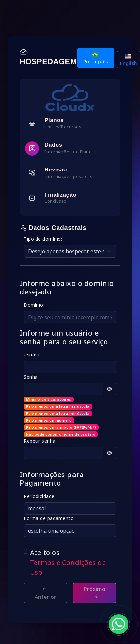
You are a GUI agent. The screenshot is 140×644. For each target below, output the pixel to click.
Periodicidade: (40, 496)
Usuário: (33, 355)
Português (96, 59)
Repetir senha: (40, 441)
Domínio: (34, 305)
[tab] (70, 123)
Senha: (31, 377)
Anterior (46, 593)
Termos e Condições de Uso (68, 567)
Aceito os (73, 563)
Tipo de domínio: (43, 239)
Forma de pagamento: (49, 518)
